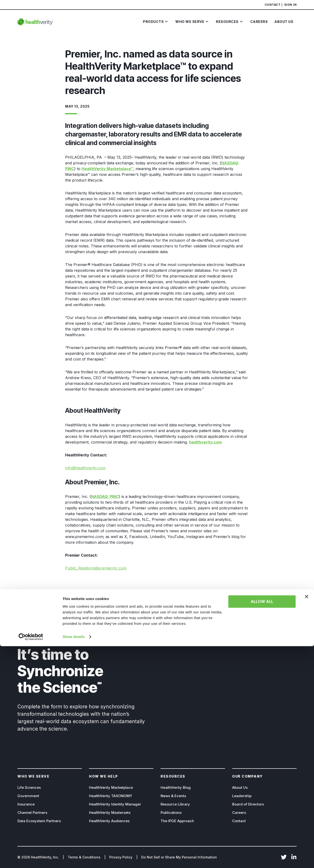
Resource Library (175, 804)
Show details (74, 859)
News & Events (173, 796)
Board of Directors (248, 804)
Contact (273, 5)
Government (28, 796)
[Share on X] (74, 591)
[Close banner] (307, 818)
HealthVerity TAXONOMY (111, 796)
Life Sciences (29, 787)
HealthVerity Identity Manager (115, 804)
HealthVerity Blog (176, 787)
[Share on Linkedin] (82, 591)
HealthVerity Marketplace (111, 787)
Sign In (290, 5)
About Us (240, 787)
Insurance (26, 804)
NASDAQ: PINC (105, 497)
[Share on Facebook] (67, 591)
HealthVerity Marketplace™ (107, 169)
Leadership (242, 796)
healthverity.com (205, 442)
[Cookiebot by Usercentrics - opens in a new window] (31, 859)
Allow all (262, 823)
